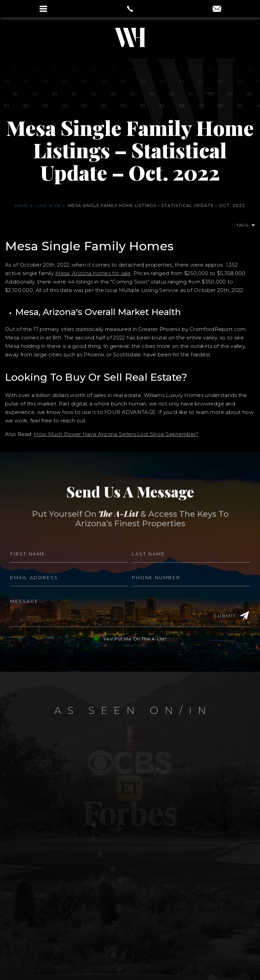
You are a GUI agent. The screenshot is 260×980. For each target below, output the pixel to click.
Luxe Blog (48, 205)
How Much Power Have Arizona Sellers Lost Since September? (116, 434)
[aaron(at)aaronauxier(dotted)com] (217, 9)
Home (22, 205)
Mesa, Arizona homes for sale (93, 273)
